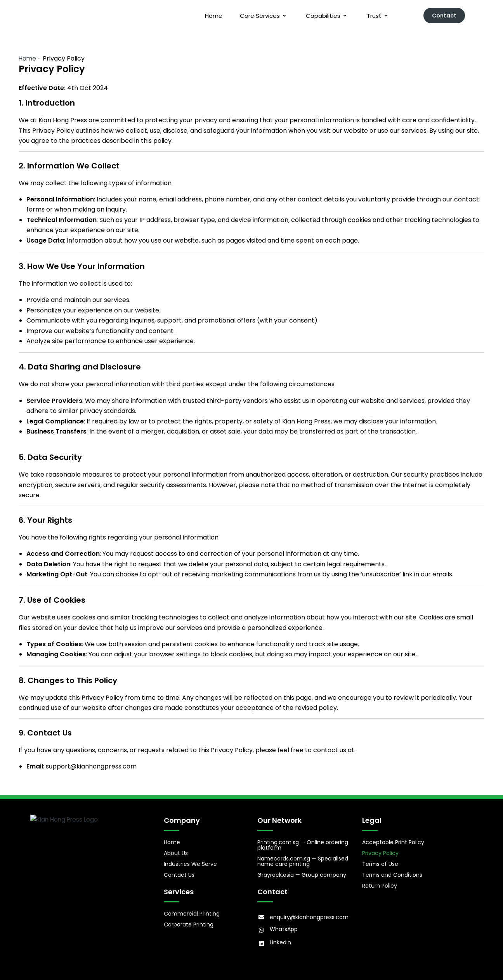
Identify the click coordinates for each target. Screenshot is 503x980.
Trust (376, 16)
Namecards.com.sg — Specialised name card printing (303, 860)
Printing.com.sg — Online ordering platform (303, 843)
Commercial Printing (192, 911)
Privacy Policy (380, 852)
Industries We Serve (190, 862)
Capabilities (323, 16)
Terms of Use (380, 862)
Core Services (258, 16)
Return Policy (380, 884)
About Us (176, 852)
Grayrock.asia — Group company (302, 873)
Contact (444, 16)
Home (206, 16)
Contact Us (179, 873)
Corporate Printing (189, 921)
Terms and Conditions (392, 873)
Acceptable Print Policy (393, 841)
